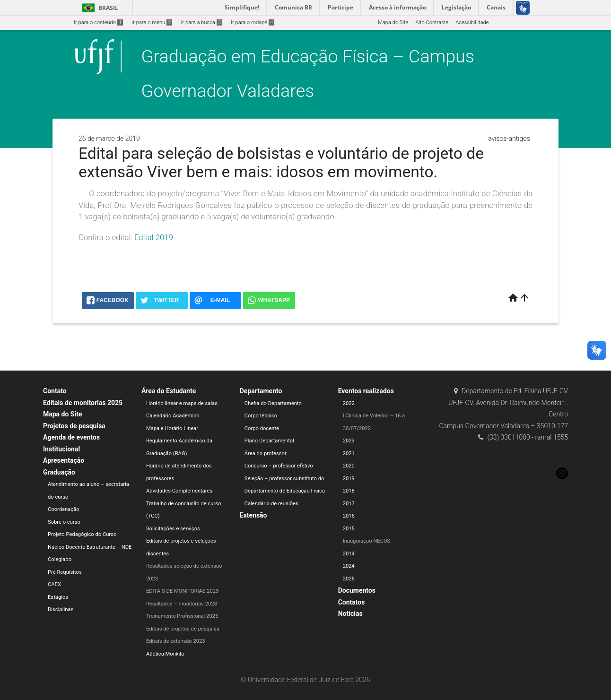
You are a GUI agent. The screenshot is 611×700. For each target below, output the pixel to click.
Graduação (59, 472)
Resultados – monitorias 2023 (182, 604)
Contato (55, 391)
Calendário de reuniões (271, 504)
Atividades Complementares (179, 491)
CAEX (54, 584)
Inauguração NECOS (367, 541)
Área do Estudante (169, 391)
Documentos (357, 590)
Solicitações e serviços (173, 529)
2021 (349, 454)
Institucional (61, 449)
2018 (349, 491)
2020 (349, 466)
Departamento (261, 391)
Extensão (253, 515)
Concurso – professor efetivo (279, 466)
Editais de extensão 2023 (176, 641)
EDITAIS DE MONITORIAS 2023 (183, 591)
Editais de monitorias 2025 (83, 403)
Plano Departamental (269, 441)
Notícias (350, 614)
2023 (349, 441)
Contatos (352, 602)
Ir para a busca (201, 22)
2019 (349, 479)
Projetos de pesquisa (74, 426)
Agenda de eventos (71, 437)
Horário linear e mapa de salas (182, 403)
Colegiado (60, 559)
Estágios (58, 597)
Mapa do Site (393, 22)
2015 (349, 529)
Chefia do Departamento (273, 403)
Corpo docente (262, 428)
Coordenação (64, 509)
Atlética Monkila (165, 654)
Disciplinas (61, 609)
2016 (349, 516)
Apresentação (64, 460)
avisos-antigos (509, 138)
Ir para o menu (152, 22)
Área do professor (266, 454)
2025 (349, 579)
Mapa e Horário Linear (172, 428)
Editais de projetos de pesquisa (183, 629)
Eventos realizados (366, 391)
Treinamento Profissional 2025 (182, 616)
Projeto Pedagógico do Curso (82, 534)
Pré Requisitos (65, 572)
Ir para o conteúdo (98, 22)
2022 (349, 403)
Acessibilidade (472, 22)
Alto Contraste (432, 22)
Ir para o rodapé (253, 22)
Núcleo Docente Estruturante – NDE (90, 547)
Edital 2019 (154, 237)
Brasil (99, 8)
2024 (349, 566)
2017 (349, 504)
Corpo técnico (261, 416)
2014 (349, 554)
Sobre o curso (64, 522)
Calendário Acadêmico (173, 416)
